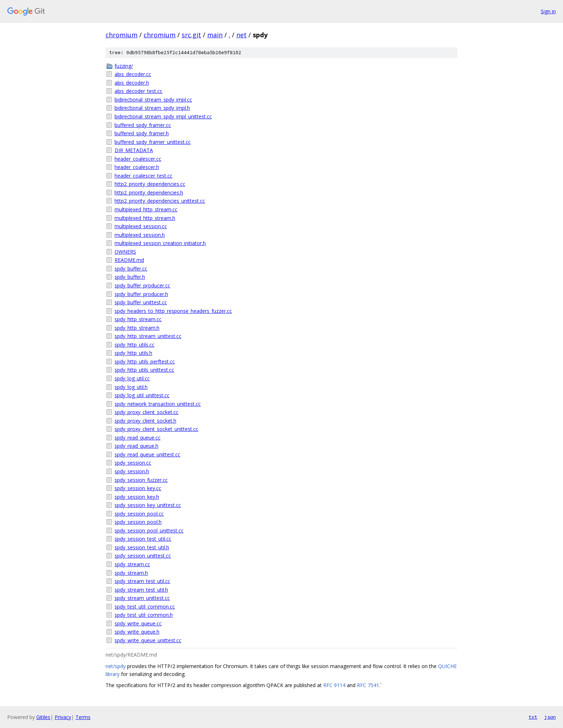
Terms (83, 717)
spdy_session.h (132, 471)
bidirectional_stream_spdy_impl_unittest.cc (163, 116)
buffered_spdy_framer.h (142, 133)
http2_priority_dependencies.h (149, 192)
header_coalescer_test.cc (143, 176)
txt (533, 717)
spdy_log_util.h (131, 387)
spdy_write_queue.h (137, 632)
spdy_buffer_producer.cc (142, 285)
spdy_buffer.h (130, 277)
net (241, 35)
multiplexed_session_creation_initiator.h (160, 243)
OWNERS (125, 252)
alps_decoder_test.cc (138, 91)
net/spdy (116, 666)
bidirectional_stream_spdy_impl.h (152, 108)
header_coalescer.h (137, 167)
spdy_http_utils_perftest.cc (145, 361)
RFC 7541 (368, 685)
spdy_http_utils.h (133, 353)
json (550, 717)
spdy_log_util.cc (132, 378)
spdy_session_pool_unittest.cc (149, 530)
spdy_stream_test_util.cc (142, 581)
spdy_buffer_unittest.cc (141, 302)
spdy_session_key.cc (138, 488)
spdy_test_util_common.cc (145, 607)
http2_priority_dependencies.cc (150, 184)
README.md (129, 260)
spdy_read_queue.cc (138, 438)
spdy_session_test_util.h (142, 547)
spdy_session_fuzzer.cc (141, 480)
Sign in (548, 11)
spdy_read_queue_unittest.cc (147, 454)
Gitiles (43, 717)
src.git (191, 35)
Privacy (63, 717)
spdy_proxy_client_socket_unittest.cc (156, 429)
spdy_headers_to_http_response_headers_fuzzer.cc (173, 311)
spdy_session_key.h (137, 497)
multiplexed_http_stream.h (145, 218)
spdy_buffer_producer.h (141, 294)
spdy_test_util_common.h (144, 615)
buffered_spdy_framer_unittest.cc (153, 142)
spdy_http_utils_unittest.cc (144, 370)
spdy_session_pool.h (138, 522)
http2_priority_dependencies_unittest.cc (160, 201)
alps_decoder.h (132, 83)
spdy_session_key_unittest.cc (148, 505)
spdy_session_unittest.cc (143, 556)
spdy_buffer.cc (131, 269)
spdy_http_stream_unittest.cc (148, 336)
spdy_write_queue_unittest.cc (148, 640)
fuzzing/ (124, 66)
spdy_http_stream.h (137, 328)
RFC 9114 (334, 685)
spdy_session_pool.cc (139, 514)
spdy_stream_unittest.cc (142, 598)
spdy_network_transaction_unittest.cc (158, 404)
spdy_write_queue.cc (138, 623)
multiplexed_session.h (140, 235)
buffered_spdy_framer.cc (143, 125)
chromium (122, 35)
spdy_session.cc (133, 463)
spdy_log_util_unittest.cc (142, 395)
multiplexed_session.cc (141, 226)
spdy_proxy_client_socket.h (145, 421)
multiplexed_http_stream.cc (146, 209)
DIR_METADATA (134, 150)
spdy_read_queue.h (136, 446)
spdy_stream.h (131, 573)
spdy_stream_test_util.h (141, 590)
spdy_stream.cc (132, 564)
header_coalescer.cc (138, 159)
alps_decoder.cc (133, 74)
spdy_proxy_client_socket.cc (146, 412)
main (215, 35)
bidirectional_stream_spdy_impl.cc (153, 100)
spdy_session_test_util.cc (143, 539)
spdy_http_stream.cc (138, 319)
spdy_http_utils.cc (134, 345)
